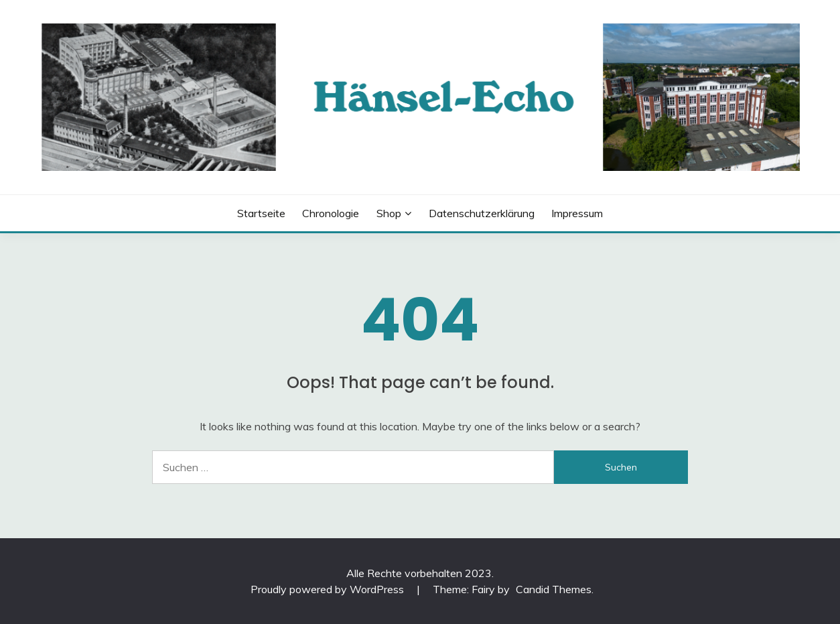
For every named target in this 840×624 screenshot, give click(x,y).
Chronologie (331, 213)
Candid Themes (554, 589)
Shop (389, 213)
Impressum (577, 213)
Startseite (261, 213)
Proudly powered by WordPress (329, 589)
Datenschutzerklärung (482, 213)
